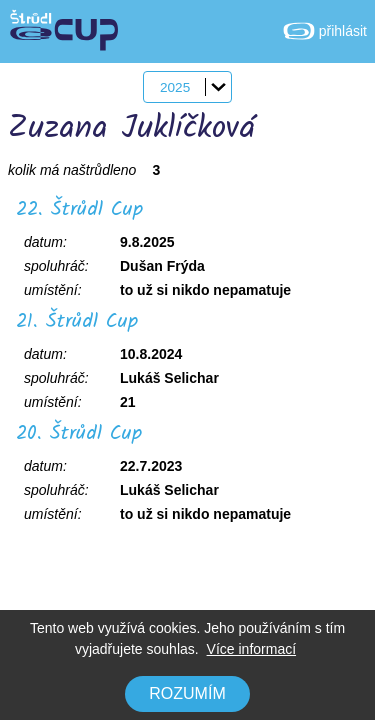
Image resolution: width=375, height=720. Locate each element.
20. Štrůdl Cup (79, 434)
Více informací (251, 649)
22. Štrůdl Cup (79, 210)
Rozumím (187, 693)
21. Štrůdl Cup (77, 322)
